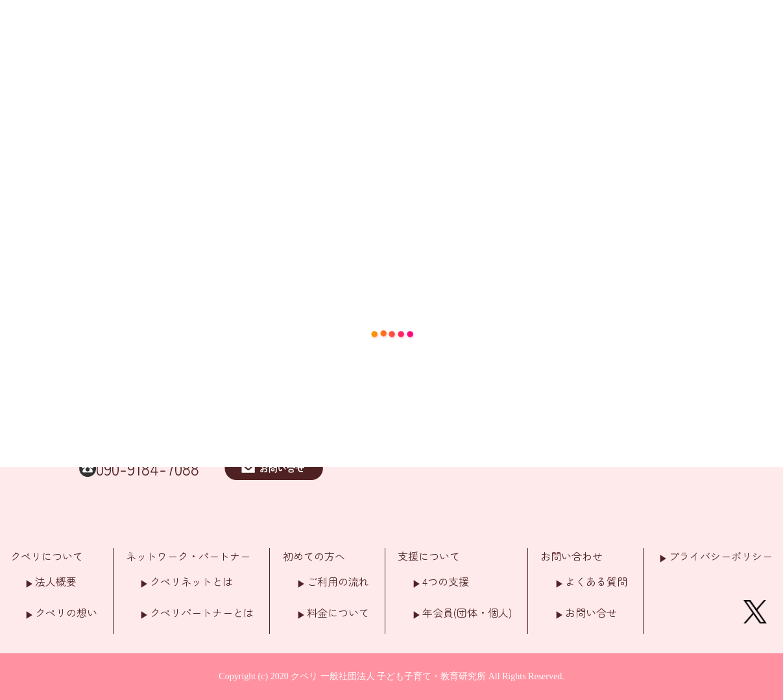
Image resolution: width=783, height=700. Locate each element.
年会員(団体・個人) (467, 612)
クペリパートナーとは (202, 612)
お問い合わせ (572, 556)
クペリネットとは (191, 581)
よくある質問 (596, 581)
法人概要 (56, 581)
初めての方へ (314, 556)
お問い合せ (591, 612)
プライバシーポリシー (721, 556)
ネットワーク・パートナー (188, 556)
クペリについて (47, 556)
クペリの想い (66, 612)
